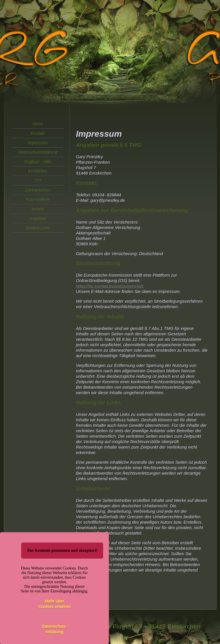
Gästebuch (75, 97)
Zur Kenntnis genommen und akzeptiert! (62, 550)
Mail (173, 97)
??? (38, 181)
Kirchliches (38, 171)
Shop (93, 97)
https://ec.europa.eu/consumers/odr (110, 286)
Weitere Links (38, 228)
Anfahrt (38, 209)
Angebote (38, 218)
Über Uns (52, 97)
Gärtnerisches (38, 190)
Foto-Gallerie (38, 199)
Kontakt (38, 133)
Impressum (111, 97)
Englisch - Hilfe (38, 162)
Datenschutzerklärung (145, 97)
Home (38, 124)
